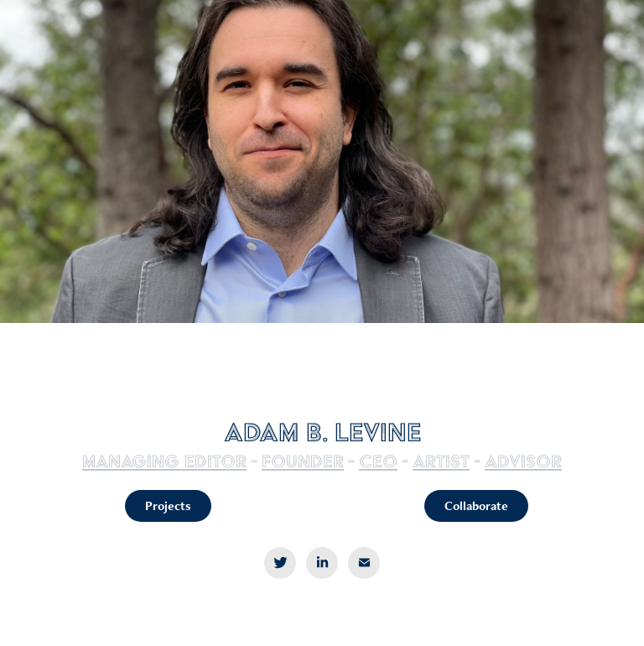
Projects (168, 505)
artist (441, 461)
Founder (303, 461)
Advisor (523, 461)
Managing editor (164, 461)
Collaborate (476, 505)
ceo (378, 461)
